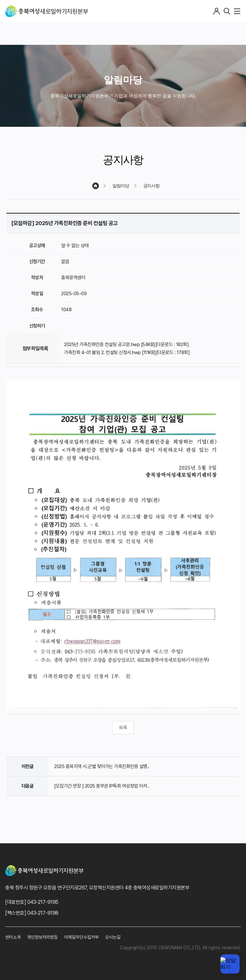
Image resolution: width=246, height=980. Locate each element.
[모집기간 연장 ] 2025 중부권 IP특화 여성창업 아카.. (102, 786)
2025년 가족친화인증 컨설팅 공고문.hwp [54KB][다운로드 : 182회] (126, 344)
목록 (123, 728)
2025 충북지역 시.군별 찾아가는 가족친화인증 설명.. (102, 766)
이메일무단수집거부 (81, 937)
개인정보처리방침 (42, 937)
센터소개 (13, 937)
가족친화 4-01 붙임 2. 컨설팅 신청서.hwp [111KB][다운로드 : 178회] (127, 352)
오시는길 (113, 937)
